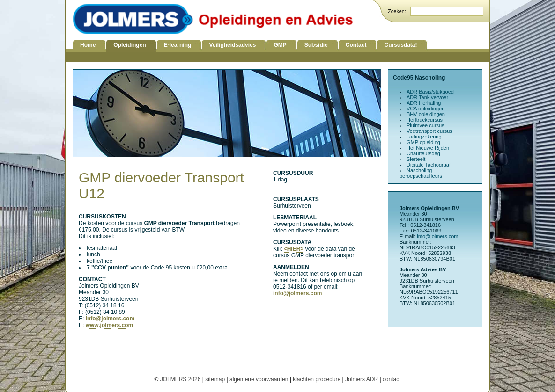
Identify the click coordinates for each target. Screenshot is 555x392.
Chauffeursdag (423, 153)
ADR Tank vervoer (427, 97)
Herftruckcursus (425, 120)
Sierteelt (416, 159)
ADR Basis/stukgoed (430, 92)
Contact (356, 45)
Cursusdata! (400, 45)
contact (392, 379)
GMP (280, 45)
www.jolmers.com (110, 325)
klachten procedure (317, 379)
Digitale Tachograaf (429, 165)
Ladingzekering (424, 137)
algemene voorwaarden (259, 379)
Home (88, 45)
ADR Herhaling (424, 103)
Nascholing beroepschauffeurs (421, 173)
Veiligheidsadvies (232, 45)
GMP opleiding (423, 142)
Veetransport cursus (429, 131)
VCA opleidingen (425, 109)
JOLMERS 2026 (181, 379)
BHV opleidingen (426, 114)
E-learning (178, 45)
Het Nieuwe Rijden (428, 148)
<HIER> (294, 249)
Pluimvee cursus (425, 125)
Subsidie (316, 45)
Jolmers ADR (362, 379)
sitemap (215, 379)
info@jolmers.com (110, 319)
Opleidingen (129, 45)
